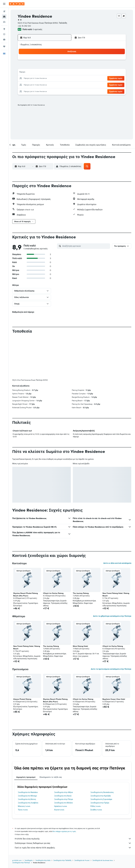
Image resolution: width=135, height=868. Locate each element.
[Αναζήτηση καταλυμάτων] (4, 17)
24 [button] (28, 85)
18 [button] (34, 79)
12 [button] (40, 73)
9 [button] (63, 67)
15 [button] (58, 73)
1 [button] (57, 61)
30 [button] (63, 85)
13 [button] (46, 73)
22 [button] (57, 79)
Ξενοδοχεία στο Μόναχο (27, 755)
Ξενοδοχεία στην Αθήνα (63, 751)
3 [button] (28, 67)
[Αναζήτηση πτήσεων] (4, 11)
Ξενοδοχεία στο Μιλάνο (63, 761)
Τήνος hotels (23, 768)
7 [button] (51, 67)
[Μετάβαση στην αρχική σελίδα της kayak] (17, 4)
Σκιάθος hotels (96, 768)
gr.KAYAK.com (17, 819)
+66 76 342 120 (24, 26)
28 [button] (51, 85)
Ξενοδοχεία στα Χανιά (63, 755)
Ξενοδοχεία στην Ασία (43, 819)
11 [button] (34, 73)
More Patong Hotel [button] (80, 605)
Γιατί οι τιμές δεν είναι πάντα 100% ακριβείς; (73, 806)
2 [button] (63, 61)
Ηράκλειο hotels (60, 765)
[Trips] (4, 46)
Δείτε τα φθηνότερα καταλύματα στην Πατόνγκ (112, 575)
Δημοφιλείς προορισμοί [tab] (26, 736)
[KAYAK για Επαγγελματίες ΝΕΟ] (4, 39)
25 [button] (34, 85)
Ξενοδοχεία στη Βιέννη (27, 758)
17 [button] (28, 79)
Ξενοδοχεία (28, 819)
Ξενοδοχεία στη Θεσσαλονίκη (102, 751)
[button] (4, 4)
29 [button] (57, 85)
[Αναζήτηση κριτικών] (86, 246)
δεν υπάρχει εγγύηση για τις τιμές (64, 790)
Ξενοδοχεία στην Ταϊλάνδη (62, 819)
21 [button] (52, 79)
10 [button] (28, 73)
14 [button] (52, 73)
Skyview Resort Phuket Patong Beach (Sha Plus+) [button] (25, 553)
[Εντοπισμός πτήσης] (4, 34)
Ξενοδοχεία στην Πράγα (100, 761)
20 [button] (46, 79)
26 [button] (40, 85)
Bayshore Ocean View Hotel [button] (114, 658)
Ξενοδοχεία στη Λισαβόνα (28, 761)
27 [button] (46, 85)
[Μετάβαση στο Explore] (4, 29)
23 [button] (63, 79)
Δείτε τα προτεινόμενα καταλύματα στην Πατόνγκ (111, 628)
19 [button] (40, 79)
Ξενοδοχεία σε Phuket (82, 819)
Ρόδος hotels (95, 765)
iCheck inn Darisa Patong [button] (53, 552)
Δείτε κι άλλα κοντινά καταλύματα (117, 522)
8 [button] (58, 67)
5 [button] (40, 67)
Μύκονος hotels (24, 765)
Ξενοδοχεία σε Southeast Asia (103, 819)
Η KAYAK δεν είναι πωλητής (73, 797)
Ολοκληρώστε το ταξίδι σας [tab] (51, 736)
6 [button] (46, 67)
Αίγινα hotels (59, 768)
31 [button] (28, 90)
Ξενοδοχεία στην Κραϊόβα (101, 755)
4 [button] (34, 67)
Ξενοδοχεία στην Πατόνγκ (21, 821)
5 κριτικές (38, 29)
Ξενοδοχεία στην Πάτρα (63, 758)
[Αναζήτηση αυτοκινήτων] (4, 22)
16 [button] (63, 73)
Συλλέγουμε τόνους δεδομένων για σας (73, 802)
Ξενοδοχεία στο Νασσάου (28, 751)
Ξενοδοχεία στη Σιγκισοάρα (101, 758)
